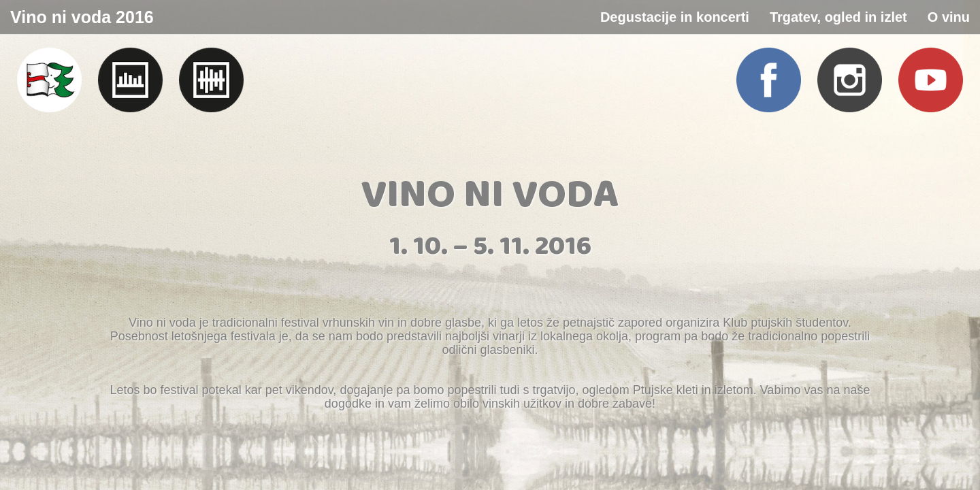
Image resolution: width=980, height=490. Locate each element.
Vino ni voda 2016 (82, 17)
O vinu (949, 17)
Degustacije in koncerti (675, 17)
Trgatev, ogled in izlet (838, 17)
